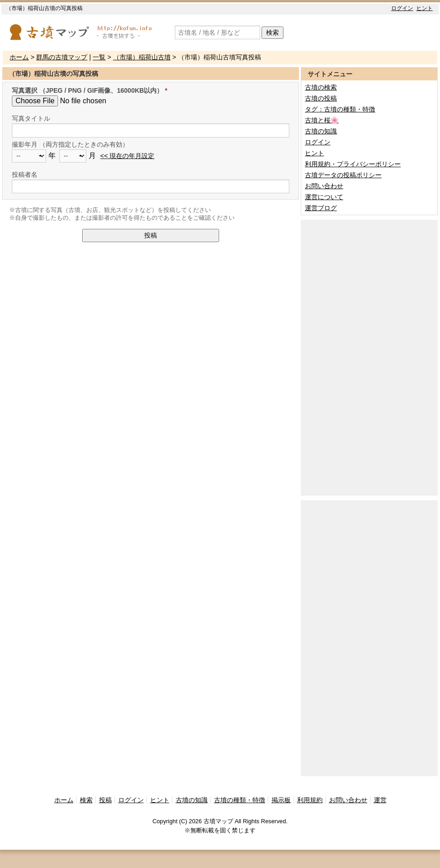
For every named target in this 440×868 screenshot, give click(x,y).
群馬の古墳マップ (62, 57)
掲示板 (281, 800)
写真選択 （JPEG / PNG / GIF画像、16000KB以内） (87, 90)
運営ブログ (321, 208)
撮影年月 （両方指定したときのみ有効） (70, 144)
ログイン (402, 8)
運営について (324, 197)
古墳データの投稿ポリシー (343, 175)
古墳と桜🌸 (322, 120)
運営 (380, 800)
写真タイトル (31, 118)
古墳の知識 (321, 131)
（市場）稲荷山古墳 (142, 57)
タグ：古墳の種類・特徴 (340, 109)
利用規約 (310, 800)
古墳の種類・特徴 (240, 800)
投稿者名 (25, 175)
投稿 (151, 235)
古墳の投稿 (321, 98)
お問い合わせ (324, 186)
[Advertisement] (343, 357)
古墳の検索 (321, 87)
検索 (272, 32)
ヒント (424, 8)
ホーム (19, 57)
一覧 (99, 57)
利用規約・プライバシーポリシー (353, 164)
